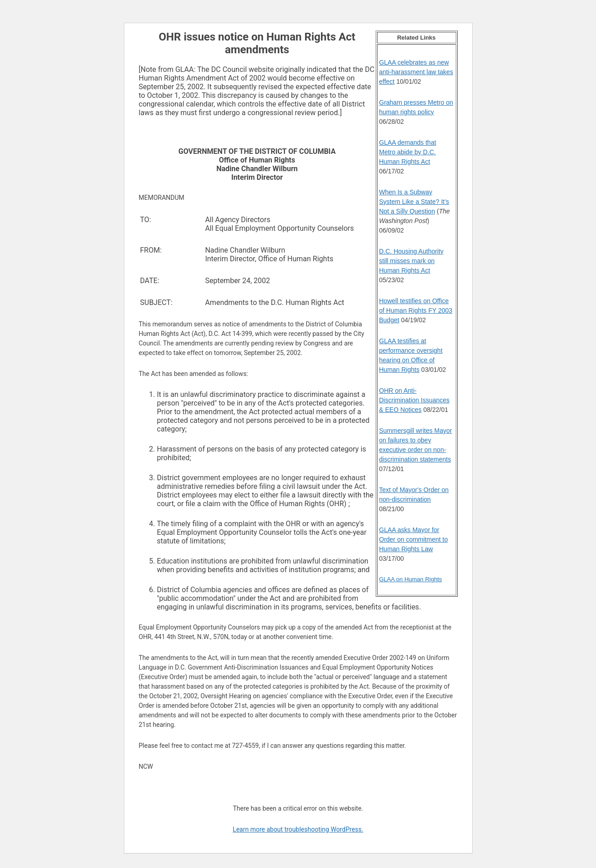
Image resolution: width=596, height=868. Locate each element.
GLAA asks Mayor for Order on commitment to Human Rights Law (414, 539)
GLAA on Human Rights (411, 579)
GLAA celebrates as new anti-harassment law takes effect (416, 72)
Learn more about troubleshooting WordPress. (298, 829)
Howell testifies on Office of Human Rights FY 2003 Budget (416, 310)
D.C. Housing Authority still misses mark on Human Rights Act (412, 261)
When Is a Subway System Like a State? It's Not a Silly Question (414, 202)
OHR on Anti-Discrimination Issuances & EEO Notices (415, 400)
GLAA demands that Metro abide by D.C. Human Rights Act (408, 152)
